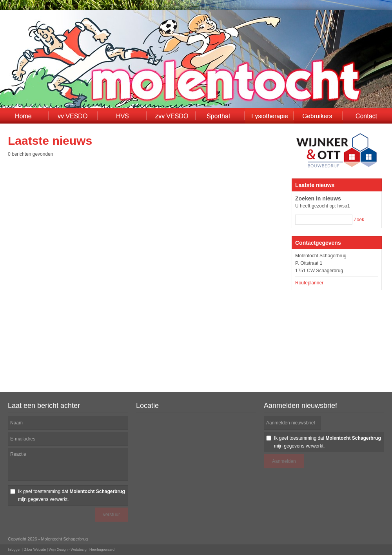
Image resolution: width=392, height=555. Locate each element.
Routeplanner (309, 283)
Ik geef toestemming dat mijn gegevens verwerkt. (72, 495)
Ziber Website (35, 550)
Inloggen (15, 550)
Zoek (359, 220)
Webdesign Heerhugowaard (93, 550)
